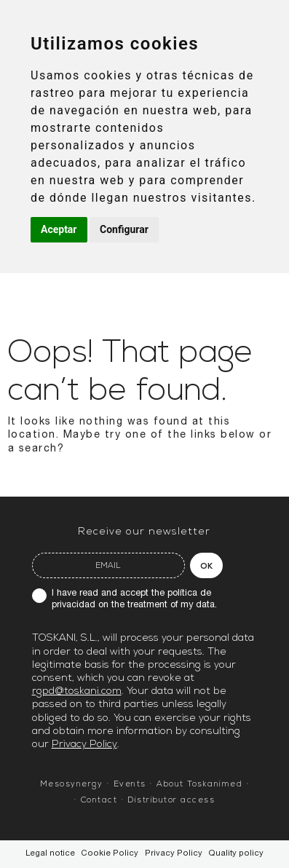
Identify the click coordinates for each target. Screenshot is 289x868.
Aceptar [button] (59, 229)
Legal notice (50, 854)
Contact (99, 801)
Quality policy (236, 854)
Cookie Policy (110, 854)
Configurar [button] (124, 229)
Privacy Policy (84, 745)
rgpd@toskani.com (77, 691)
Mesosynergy (72, 785)
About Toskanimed (199, 785)
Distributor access (171, 801)
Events (130, 785)
